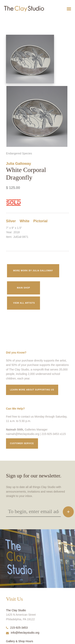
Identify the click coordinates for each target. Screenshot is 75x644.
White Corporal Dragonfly (11, 19)
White (24, 221)
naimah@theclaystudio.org (23, 434)
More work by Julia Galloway (33, 271)
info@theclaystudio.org (23, 633)
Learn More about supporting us (32, 390)
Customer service (22, 443)
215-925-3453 (17, 628)
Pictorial (40, 221)
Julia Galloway (18, 164)
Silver (11, 221)
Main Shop (24, 288)
